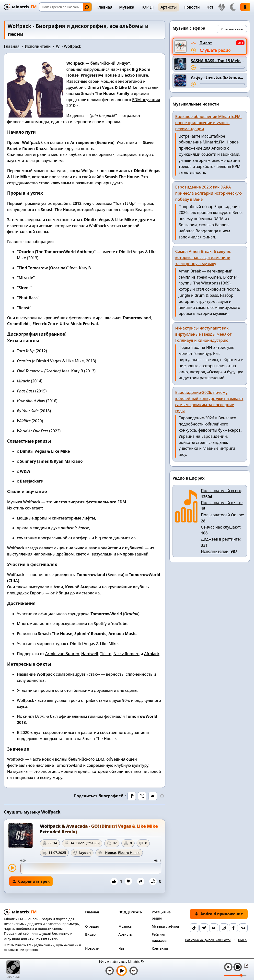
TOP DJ (147, 7)
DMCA (242, 940)
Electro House (135, 75)
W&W (25, 471)
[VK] (243, 928)
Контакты (160, 948)
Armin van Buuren (62, 654)
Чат (210, 7)
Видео (90, 934)
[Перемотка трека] (222, 68)
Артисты (169, 7)
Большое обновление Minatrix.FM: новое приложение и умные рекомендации (208, 123)
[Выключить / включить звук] (228, 967)
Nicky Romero (127, 654)
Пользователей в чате (222, 503)
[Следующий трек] (134, 971)
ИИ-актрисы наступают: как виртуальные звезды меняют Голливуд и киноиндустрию (203, 334)
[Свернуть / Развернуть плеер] (245, 965)
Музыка (127, 7)
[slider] (91, 868)
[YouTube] (214, 928)
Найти (87, 7)
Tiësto (106, 654)
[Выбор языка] (222, 7)
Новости (192, 7)
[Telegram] (204, 928)
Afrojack (152, 654)
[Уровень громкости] (235, 975)
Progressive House (99, 75)
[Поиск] (65, 7)
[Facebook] (233, 928)
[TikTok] (194, 928)
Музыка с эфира (165, 926)
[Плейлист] (238, 967)
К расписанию (232, 29)
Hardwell (90, 654)
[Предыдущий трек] (110, 971)
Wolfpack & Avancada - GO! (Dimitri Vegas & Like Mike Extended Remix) (99, 829)
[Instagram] (224, 928)
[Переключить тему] (233, 7)
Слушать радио (215, 50)
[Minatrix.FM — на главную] (20, 7)
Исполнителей (215, 551)
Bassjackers (31, 481)
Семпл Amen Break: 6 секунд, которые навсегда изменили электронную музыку (203, 258)
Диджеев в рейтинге (220, 539)
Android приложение (219, 914)
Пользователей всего (221, 491)
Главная (104, 7)
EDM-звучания (146, 100)
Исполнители (38, 46)
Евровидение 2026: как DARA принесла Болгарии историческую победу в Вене (208, 193)
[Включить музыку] (122, 971)
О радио (92, 926)
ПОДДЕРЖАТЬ (130, 912)
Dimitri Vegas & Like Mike (112, 87)
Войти (245, 7)
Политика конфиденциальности (208, 940)
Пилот (206, 43)
